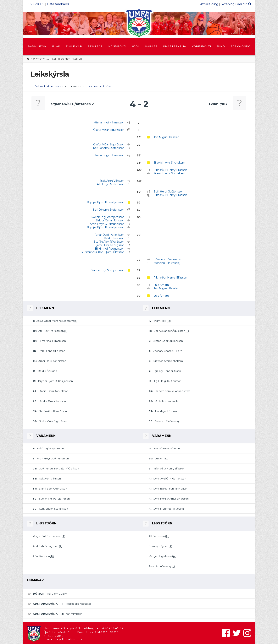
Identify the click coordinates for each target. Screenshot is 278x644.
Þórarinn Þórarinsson (167, 259)
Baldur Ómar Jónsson (110, 220)
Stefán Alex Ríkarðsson (109, 242)
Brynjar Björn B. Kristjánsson (106, 202)
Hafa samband (58, 4)
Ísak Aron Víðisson (112, 181)
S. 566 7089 (54, 636)
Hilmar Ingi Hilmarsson (109, 122)
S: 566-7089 (36, 4)
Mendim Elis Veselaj (167, 263)
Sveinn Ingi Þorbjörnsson (108, 217)
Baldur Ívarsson (114, 238)
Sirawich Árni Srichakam (169, 163)
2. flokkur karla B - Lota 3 (47, 86)
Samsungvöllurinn (100, 86)
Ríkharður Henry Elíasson (170, 170)
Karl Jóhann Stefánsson (109, 148)
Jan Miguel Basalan (166, 137)
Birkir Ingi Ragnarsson (110, 249)
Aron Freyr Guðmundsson (107, 224)
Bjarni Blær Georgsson (109, 245)
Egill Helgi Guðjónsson (169, 192)
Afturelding (209, 4)
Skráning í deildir (234, 4)
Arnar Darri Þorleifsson (110, 235)
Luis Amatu (161, 285)
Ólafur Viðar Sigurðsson (109, 130)
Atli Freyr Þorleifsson (111, 184)
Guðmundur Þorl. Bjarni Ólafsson (103, 252)
